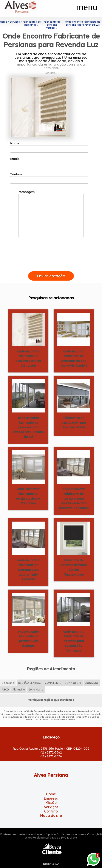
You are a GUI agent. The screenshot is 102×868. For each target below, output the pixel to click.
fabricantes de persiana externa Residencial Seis (74, 423)
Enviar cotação (51, 276)
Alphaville (19, 690)
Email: (49, 162)
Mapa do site (51, 815)
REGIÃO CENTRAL (30, 683)
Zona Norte (36, 690)
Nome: (49, 147)
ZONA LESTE (53, 683)
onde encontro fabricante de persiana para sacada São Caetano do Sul (28, 427)
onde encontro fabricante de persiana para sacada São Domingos (74, 641)
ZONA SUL (92, 683)
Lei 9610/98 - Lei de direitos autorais (55, 720)
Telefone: (49, 178)
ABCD (5, 690)
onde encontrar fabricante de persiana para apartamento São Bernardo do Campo (74, 499)
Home (51, 794)
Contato (51, 811)
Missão (51, 803)
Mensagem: (51, 214)
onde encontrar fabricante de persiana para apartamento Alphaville (28, 570)
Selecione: (8, 683)
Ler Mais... (51, 73)
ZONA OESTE (73, 683)
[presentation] (51, 266)
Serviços (51, 807)
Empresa (51, 798)
